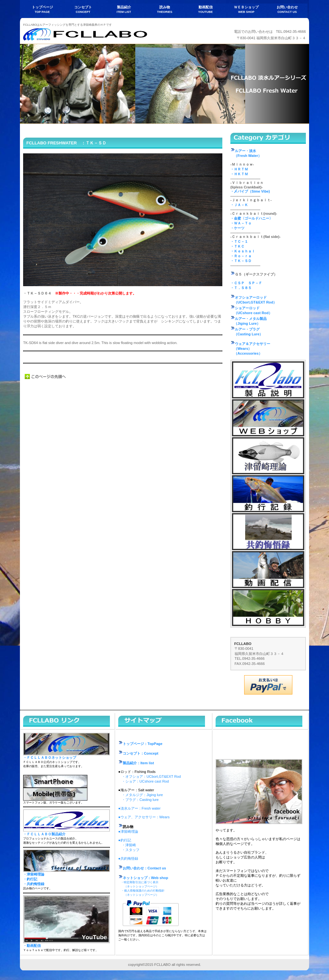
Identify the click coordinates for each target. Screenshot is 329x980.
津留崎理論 (268, 456)
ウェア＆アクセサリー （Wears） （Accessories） (250, 349)
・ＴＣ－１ (239, 241)
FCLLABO (87, 34)
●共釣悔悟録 (128, 858)
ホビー (268, 608)
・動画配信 (32, 946)
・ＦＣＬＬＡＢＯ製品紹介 (44, 834)
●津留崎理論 (128, 831)
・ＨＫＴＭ (239, 174)
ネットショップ (268, 418)
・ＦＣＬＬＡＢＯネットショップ (50, 758)
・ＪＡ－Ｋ (239, 205)
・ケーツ (237, 228)
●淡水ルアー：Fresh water (139, 808)
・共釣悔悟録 (34, 884)
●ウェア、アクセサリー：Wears (144, 817)
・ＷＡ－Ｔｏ (241, 223)
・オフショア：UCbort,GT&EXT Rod (151, 776)
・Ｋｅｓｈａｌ (243, 251)
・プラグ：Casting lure (140, 800)
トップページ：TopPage (140, 744)
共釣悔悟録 (268, 532)
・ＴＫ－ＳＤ (241, 261)
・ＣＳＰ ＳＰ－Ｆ (246, 283)
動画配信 (268, 570)
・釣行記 (30, 879)
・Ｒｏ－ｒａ (241, 256)
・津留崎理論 (34, 874)
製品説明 (268, 380)
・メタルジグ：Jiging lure (142, 795)
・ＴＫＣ (237, 246)
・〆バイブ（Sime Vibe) (250, 191)
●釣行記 (125, 840)
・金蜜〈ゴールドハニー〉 (252, 218)
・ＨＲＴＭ (239, 169)
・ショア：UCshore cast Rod (145, 781)
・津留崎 (129, 845)
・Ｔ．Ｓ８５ (241, 288)
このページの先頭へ (46, 377)
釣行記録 (268, 494)
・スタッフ (131, 850)
